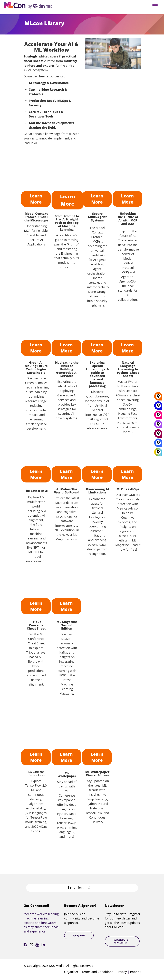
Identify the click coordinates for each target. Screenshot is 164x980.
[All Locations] (158, 452)
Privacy (122, 972)
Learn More (36, 199)
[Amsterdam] (158, 435)
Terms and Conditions (97, 972)
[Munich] (158, 416)
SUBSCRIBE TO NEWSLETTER (121, 941)
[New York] (158, 407)
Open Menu (155, 6)
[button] (82, 888)
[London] (158, 444)
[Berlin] (158, 397)
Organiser (71, 972)
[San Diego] (158, 425)
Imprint (135, 972)
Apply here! (79, 935)
